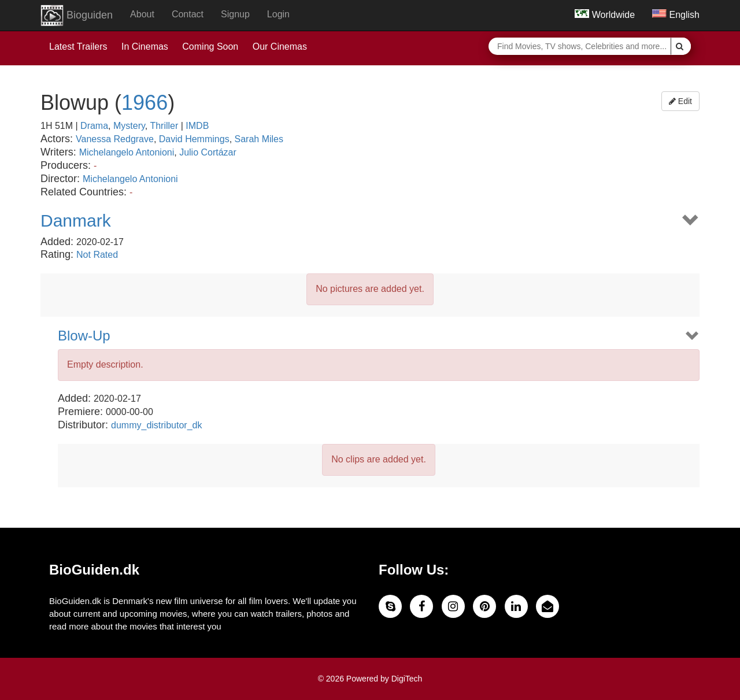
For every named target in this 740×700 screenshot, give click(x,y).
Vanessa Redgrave (115, 139)
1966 (145, 103)
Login (278, 14)
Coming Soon (210, 47)
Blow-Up (84, 336)
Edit (680, 101)
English (676, 15)
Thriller (164, 126)
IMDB (197, 126)
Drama (94, 126)
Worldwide (605, 15)
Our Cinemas (280, 47)
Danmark (76, 221)
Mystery (129, 126)
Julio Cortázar (208, 152)
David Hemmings (194, 139)
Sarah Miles (259, 139)
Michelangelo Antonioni (127, 152)
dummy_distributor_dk (156, 425)
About (142, 14)
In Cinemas (145, 47)
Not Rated (97, 255)
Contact (188, 14)
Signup (235, 14)
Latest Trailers (78, 47)
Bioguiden (77, 16)
